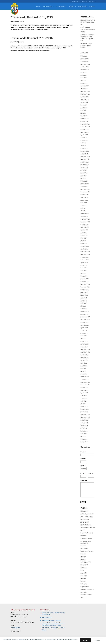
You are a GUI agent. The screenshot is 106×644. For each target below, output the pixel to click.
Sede (82, 598)
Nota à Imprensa (85, 27)
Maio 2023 (83, 143)
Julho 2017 (84, 330)
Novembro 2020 (85, 222)
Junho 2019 (84, 268)
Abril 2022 (83, 178)
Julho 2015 (84, 396)
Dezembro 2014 (85, 415)
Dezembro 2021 (85, 189)
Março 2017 (84, 341)
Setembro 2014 (85, 423)
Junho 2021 (84, 205)
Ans (37, 7)
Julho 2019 (84, 265)
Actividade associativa (87, 514)
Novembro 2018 (85, 287)
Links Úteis (84, 1)
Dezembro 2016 (85, 349)
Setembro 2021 (85, 197)
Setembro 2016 (85, 358)
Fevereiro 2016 (85, 377)
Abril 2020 (83, 241)
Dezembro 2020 (85, 219)
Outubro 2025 (84, 67)
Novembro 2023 (85, 127)
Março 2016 (84, 374)
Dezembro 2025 (85, 64)
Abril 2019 (83, 273)
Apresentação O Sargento (88, 528)
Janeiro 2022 (84, 187)
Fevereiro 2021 (85, 214)
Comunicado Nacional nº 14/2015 (32, 17)
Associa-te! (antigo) (86, 538)
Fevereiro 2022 (85, 184)
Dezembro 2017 (85, 317)
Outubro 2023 (84, 129)
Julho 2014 (84, 428)
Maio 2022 (83, 176)
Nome (83, 452)
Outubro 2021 (84, 195)
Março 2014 (84, 439)
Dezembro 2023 (85, 124)
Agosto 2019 (84, 263)
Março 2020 (84, 244)
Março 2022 (84, 181)
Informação (47, 7)
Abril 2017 (83, 339)
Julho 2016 (84, 363)
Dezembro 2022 (85, 157)
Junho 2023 (84, 140)
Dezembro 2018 (85, 284)
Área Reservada (76, 1)
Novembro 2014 (85, 417)
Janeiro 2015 (84, 412)
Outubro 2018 (84, 290)
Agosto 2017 (84, 328)
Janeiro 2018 (84, 314)
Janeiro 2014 (84, 442)
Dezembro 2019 (85, 252)
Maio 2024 (83, 110)
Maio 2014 (83, 434)
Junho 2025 (84, 75)
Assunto (91, 473)
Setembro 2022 (85, 165)
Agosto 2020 (84, 230)
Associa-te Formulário (87, 533)
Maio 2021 (83, 208)
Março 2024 (84, 116)
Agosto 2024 (84, 102)
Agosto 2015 (84, 393)
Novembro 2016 (85, 352)
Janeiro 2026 (84, 62)
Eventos (83, 559)
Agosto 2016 (84, 360)
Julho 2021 (84, 203)
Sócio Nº (83, 459)
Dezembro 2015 (85, 382)
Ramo (83, 466)
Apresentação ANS (86, 525)
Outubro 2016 (84, 355)
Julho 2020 (84, 233)
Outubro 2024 (84, 97)
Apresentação (84, 522)
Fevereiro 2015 (85, 409)
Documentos (84, 549)
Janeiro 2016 (84, 379)
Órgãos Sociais (85, 587)
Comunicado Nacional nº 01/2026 (51, 620)
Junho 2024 (84, 108)
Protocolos (83, 592)
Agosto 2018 (84, 295)
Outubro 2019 (84, 257)
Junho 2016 (84, 366)
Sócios (72, 7)
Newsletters (84, 578)
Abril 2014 (83, 436)
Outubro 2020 (84, 225)
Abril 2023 (83, 146)
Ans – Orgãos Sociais (87, 517)
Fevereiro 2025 (85, 86)
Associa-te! (84, 536)
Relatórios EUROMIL (86, 595)
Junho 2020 (84, 235)
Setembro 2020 (85, 227)
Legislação (83, 7)
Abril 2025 (83, 81)
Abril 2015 (83, 404)
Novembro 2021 (85, 192)
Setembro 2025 (85, 70)
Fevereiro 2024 (85, 119)
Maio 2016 (83, 369)
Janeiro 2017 (84, 347)
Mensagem (84, 481)
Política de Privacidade (87, 589)
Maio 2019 (83, 271)
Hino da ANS (84, 565)
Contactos (91, 1)
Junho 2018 (84, 301)
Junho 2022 (84, 173)
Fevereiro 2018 (85, 312)
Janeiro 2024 (84, 121)
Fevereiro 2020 (85, 246)
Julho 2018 (84, 298)
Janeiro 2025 (84, 89)
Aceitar (85, 640)
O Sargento (61, 7)
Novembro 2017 (85, 320)
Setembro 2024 (85, 100)
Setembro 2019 (85, 260)
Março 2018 (84, 309)
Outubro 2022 (84, 162)
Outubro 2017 (84, 322)
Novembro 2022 (85, 159)
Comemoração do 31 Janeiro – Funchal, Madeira (86, 46)
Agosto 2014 (84, 426)
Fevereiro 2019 (85, 279)
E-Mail (83, 473)
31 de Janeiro (84, 511)
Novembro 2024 (85, 94)
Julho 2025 (84, 72)
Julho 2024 (84, 105)
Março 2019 (84, 276)
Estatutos (83, 554)
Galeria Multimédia (86, 562)
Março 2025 (84, 83)
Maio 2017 (83, 336)
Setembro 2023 (85, 132)
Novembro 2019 (85, 254)
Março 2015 (84, 407)
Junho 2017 (84, 333)
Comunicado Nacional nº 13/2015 (32, 38)
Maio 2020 (83, 238)
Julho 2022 (84, 170)
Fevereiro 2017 (85, 344)
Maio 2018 (83, 303)
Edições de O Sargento (87, 551)
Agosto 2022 (84, 167)
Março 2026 (84, 56)
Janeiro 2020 (84, 249)
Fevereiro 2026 (85, 59)
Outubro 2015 (84, 388)
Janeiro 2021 (84, 216)
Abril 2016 (83, 371)
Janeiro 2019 (84, 282)
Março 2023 (84, 148)
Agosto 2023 (84, 135)
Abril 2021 (83, 211)
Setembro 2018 (85, 292)
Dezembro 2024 (85, 91)
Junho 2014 (84, 431)
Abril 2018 (83, 306)
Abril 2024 (83, 113)
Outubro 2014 (84, 420)
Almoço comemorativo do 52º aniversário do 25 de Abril (88, 22)
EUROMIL (92, 7)
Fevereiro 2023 (85, 151)
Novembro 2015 (85, 385)
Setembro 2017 (85, 325)
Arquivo (83, 530)
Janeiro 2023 (84, 154)
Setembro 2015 (85, 390)
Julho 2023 (84, 138)
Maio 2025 (83, 78)
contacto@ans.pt (15, 628)
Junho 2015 (84, 398)
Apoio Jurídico (85, 519)
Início (82, 570)
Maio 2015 (83, 401)
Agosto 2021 (84, 200)
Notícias (22, 21)
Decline (98, 640)
